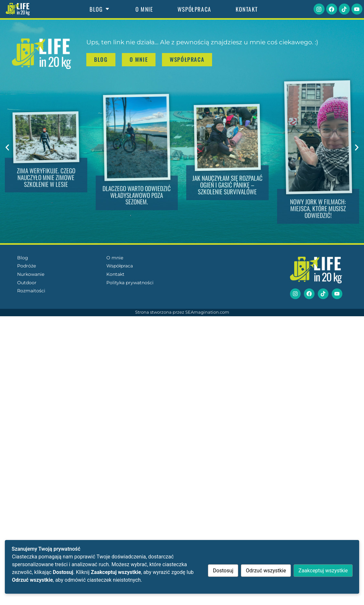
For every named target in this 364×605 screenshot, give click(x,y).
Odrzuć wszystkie (265, 571)
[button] (7, 147)
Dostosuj (221, 571)
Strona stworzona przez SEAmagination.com (182, 313)
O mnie (144, 9)
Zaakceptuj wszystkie (323, 571)
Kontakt (247, 9)
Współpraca (194, 9)
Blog (100, 9)
